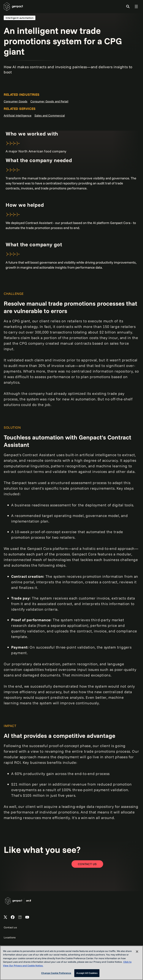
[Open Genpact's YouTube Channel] (27, 917)
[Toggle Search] (128, 7)
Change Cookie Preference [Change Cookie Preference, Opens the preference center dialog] (56, 973)
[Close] (137, 952)
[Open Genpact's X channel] (5, 917)
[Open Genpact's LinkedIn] (20, 917)
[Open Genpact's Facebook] (13, 917)
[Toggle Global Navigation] (136, 7)
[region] (71, 963)
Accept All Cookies (87, 973)
